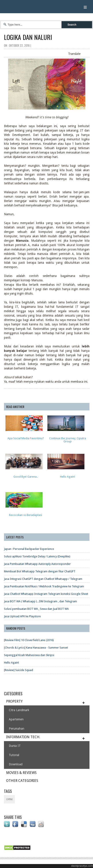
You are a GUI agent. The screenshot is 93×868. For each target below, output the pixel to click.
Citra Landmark (19, 710)
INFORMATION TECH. (23, 737)
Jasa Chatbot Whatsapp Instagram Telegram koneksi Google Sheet (46, 594)
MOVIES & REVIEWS (21, 773)
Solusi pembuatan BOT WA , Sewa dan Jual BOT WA (36, 609)
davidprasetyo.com (82, 866)
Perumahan (17, 729)
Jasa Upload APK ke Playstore (22, 616)
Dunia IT (15, 746)
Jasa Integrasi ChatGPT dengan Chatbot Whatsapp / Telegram (43, 579)
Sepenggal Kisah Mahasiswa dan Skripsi (29, 655)
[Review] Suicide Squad (19, 670)
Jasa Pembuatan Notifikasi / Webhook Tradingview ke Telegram (44, 586)
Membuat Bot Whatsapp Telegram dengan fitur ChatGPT (40, 571)
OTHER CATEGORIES (22, 781)
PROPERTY (14, 701)
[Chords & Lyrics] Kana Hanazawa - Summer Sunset (36, 648)
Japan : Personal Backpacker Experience (29, 549)
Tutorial (14, 755)
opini (9, 799)
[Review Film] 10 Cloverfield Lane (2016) (29, 640)
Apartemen (16, 719)
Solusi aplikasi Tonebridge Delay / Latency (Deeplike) (37, 556)
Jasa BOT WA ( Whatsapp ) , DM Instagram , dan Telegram (40, 601)
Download (16, 764)
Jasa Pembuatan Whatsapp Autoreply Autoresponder (37, 564)
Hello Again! (11, 663)
